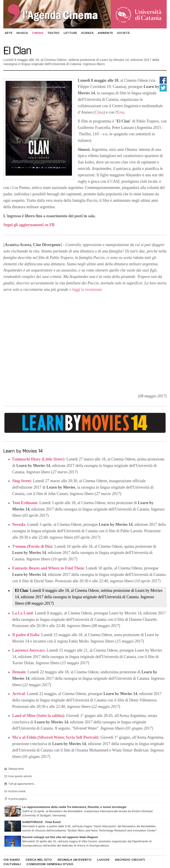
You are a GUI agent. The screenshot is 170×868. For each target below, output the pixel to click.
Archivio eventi (15, 791)
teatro (53, 33)
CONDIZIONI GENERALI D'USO (50, 864)
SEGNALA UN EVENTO (74, 860)
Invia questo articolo (18, 776)
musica (22, 33)
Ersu (121, 112)
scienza (87, 33)
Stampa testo (14, 769)
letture (70, 33)
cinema (38, 33)
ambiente (105, 33)
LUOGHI (103, 860)
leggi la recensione (87, 289)
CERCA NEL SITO (39, 860)
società (123, 33)
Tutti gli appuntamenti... (20, 784)
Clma (99, 112)
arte (9, 33)
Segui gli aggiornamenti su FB (29, 225)
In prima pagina (15, 799)
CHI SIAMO (12, 860)
